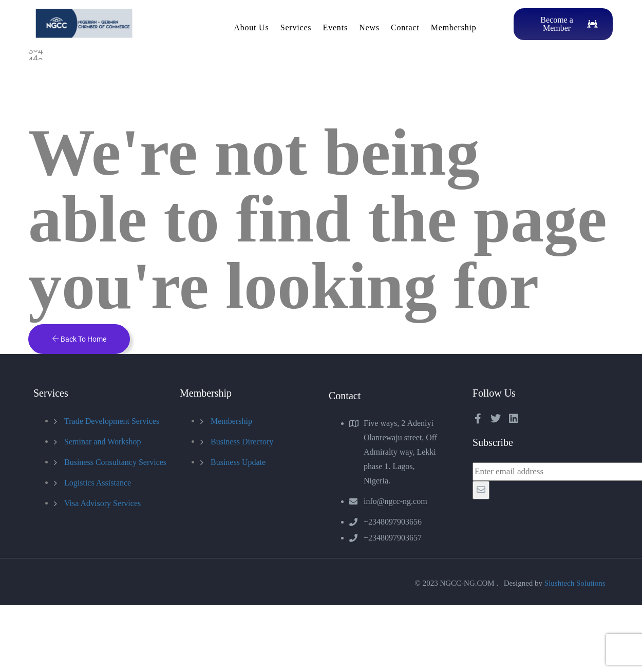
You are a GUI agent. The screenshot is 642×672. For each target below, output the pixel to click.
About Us (251, 27)
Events (335, 27)
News (369, 27)
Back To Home (79, 339)
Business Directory (242, 442)
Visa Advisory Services (102, 503)
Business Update (238, 462)
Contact (405, 27)
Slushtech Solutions (575, 583)
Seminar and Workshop (103, 442)
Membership (454, 27)
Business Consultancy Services (115, 462)
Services (296, 27)
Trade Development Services (112, 421)
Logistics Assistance (98, 483)
